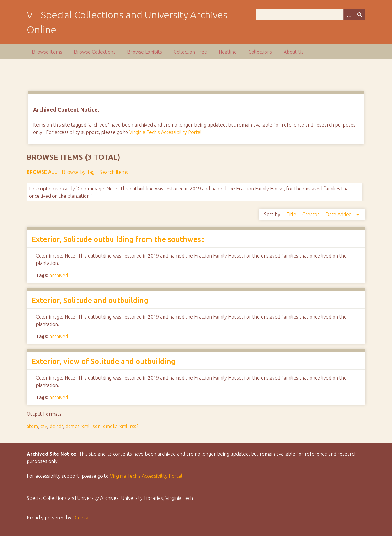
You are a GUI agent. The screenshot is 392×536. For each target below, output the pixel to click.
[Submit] (360, 15)
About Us (294, 52)
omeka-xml (115, 426)
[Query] (311, 15)
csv (44, 426)
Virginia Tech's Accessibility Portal (165, 132)
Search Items (114, 172)
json (96, 426)
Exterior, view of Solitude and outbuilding (104, 361)
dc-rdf (56, 426)
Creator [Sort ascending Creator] (311, 214)
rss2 (134, 426)
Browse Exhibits (145, 52)
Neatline (228, 52)
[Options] (349, 15)
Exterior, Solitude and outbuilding (90, 300)
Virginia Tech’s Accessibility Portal (146, 476)
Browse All (42, 172)
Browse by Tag (78, 172)
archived (59, 275)
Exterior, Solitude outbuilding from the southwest (118, 239)
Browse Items (47, 52)
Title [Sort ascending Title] (292, 214)
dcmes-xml (77, 426)
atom (32, 426)
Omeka (80, 518)
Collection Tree (190, 52)
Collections (260, 52)
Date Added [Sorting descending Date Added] (339, 214)
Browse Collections (95, 52)
